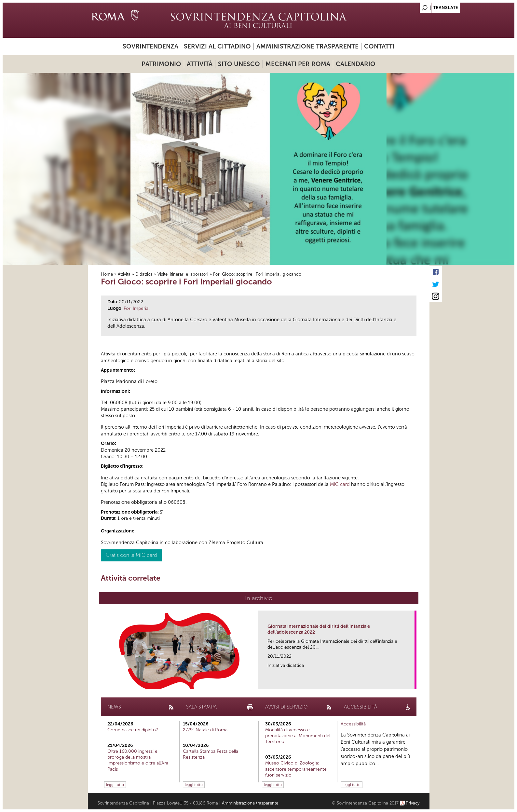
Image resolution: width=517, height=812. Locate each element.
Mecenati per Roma (298, 64)
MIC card (340, 484)
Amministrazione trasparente (307, 46)
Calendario (356, 64)
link (412, 682)
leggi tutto (115, 785)
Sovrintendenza (150, 46)
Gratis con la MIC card (131, 555)
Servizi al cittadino (217, 46)
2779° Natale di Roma (205, 730)
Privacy (413, 803)
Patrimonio (161, 64)
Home (107, 274)
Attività (200, 64)
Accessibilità (353, 724)
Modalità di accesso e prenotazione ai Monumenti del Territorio (298, 736)
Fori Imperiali (137, 308)
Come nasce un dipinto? (133, 730)
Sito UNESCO (239, 64)
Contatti (379, 46)
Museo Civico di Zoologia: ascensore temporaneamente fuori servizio (296, 769)
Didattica (144, 274)
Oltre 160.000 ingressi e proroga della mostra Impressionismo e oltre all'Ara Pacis (138, 760)
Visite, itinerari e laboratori (183, 274)
